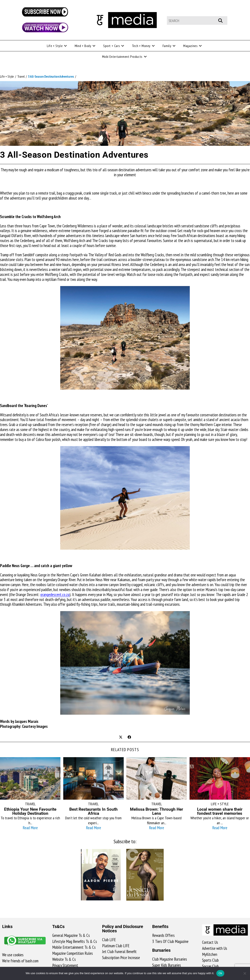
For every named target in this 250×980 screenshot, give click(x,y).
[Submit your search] (223, 20)
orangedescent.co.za (55, 595)
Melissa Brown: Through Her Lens (157, 811)
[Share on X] (121, 738)
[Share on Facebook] (129, 738)
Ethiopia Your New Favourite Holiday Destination (30, 811)
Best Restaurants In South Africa (93, 811)
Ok (220, 973)
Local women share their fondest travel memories (220, 811)
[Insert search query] (197, 20)
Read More (30, 828)
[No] (245, 973)
